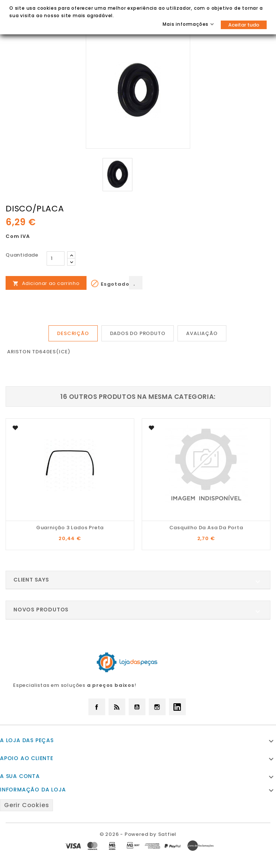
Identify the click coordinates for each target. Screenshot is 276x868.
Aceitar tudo (244, 25)
